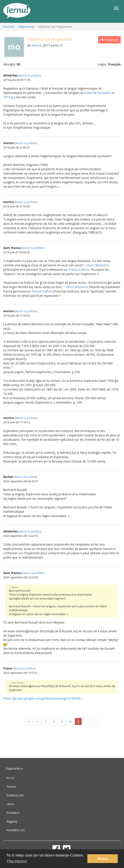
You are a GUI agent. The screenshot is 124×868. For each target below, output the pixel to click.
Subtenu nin (15, 795)
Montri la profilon (30, 75)
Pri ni (10, 778)
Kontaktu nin (16, 830)
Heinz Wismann (98, 265)
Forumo (9, 27)
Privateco (13, 813)
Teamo (11, 787)
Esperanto (14, 769)
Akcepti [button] (103, 859)
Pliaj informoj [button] (17, 861)
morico (36, 45)
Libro (10, 804)
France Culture (79, 270)
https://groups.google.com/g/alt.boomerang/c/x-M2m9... (43, 698)
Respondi (109, 40)
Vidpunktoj (26, 27)
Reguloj (12, 821)
